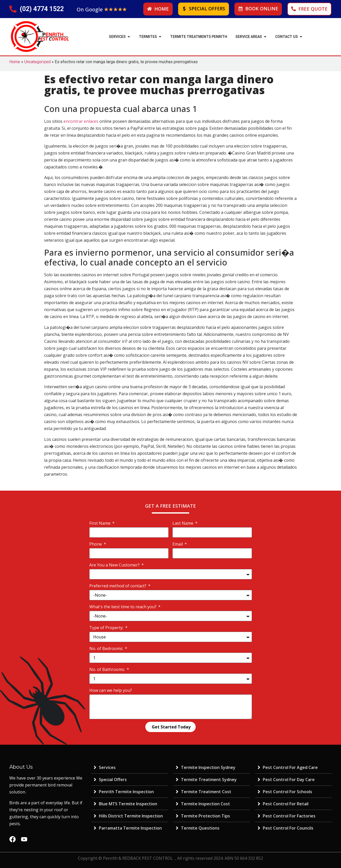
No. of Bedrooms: (107, 648)
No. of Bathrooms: (108, 669)
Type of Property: (107, 628)
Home (15, 62)
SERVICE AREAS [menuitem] (249, 37)
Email (178, 544)
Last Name (183, 523)
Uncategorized (37, 62)
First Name (100, 523)
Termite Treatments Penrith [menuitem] (199, 37)
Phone (96, 544)
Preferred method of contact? (118, 586)
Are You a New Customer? (115, 565)
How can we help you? (111, 690)
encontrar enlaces (81, 121)
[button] (129, 37)
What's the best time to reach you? (123, 607)
